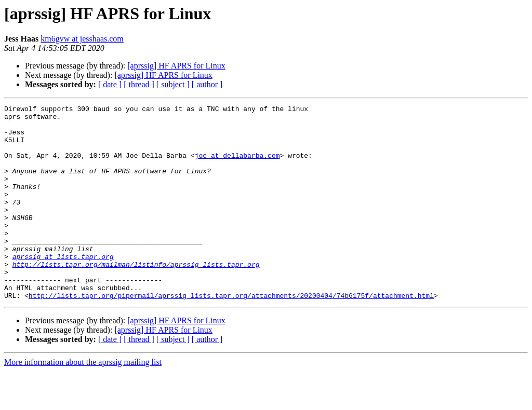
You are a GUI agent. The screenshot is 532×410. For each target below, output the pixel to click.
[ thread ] (139, 84)
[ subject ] (173, 84)
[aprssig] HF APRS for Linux (176, 66)
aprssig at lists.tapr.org (63, 288)
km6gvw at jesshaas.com (82, 39)
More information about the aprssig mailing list (83, 401)
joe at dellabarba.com (237, 166)
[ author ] (207, 84)
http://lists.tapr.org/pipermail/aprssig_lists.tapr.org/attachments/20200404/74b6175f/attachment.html (231, 334)
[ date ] (110, 84)
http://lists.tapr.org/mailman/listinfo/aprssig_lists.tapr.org (136, 297)
